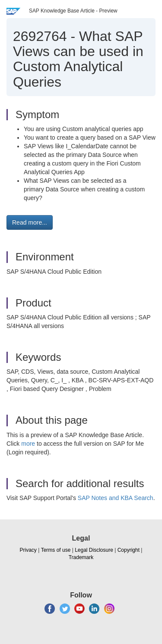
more (28, 444)
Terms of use (56, 550)
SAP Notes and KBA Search (116, 498)
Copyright (129, 550)
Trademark (81, 557)
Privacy (28, 550)
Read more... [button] (30, 222)
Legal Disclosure (94, 550)
